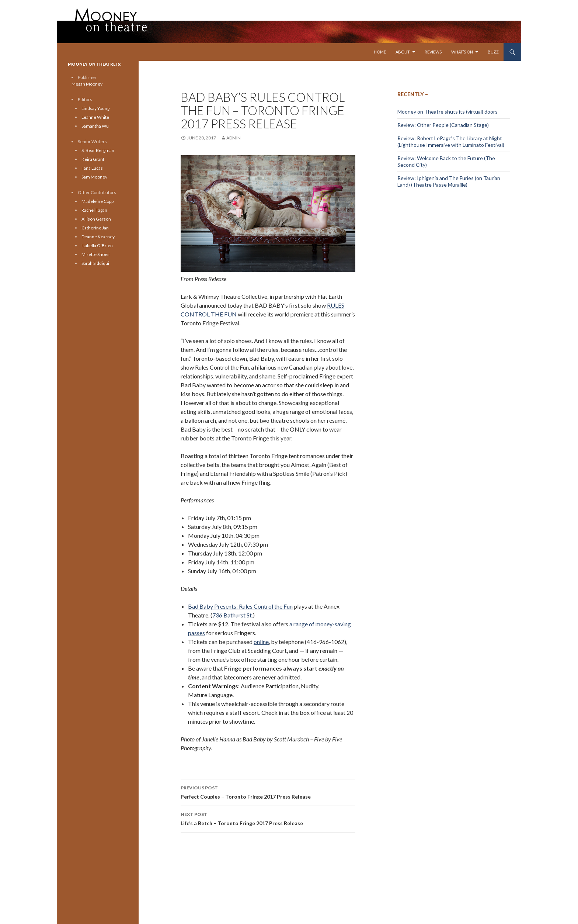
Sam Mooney (94, 177)
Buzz (493, 52)
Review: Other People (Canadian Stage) (443, 125)
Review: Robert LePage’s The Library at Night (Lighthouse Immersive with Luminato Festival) (451, 141)
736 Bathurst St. (233, 615)
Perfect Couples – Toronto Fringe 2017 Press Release (268, 792)
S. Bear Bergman (98, 150)
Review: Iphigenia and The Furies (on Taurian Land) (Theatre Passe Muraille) (449, 181)
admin (234, 138)
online (261, 642)
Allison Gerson (96, 219)
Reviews (433, 52)
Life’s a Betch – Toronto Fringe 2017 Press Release (268, 818)
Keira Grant (93, 159)
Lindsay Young (95, 108)
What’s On (462, 52)
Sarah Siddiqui (95, 263)
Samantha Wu (95, 126)
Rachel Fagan (94, 210)
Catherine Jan (95, 228)
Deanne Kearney (98, 237)
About (403, 52)
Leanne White (95, 117)
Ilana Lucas (92, 168)
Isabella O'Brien (97, 245)
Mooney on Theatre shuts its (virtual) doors (448, 112)
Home (380, 52)
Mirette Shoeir (96, 254)
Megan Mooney (87, 84)
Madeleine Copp (98, 201)
